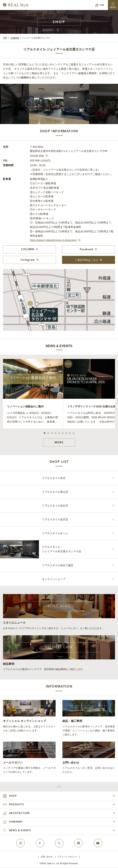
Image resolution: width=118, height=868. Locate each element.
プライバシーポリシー (67, 857)
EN (102, 5)
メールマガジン (13, 762)
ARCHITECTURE (19, 813)
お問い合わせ (71, 762)
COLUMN (28, 250)
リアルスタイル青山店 (55, 492)
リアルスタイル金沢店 (55, 519)
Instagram (28, 260)
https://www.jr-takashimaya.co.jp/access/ (53, 240)
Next (89, 104)
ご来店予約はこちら (87, 260)
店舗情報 (15, 38)
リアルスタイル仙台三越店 (58, 565)
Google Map (37, 155)
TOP (5, 38)
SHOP (13, 796)
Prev (29, 104)
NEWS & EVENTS (20, 831)
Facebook (87, 250)
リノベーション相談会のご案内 (25, 406)
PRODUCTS (17, 805)
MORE (59, 443)
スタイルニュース (14, 623)
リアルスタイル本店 (54, 478)
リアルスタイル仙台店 (55, 506)
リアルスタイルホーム (55, 533)
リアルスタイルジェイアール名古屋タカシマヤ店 (62, 549)
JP (97, 5)
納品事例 (9, 664)
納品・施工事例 (72, 721)
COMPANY (16, 822)
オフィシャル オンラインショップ (24, 721)
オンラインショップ (54, 579)
